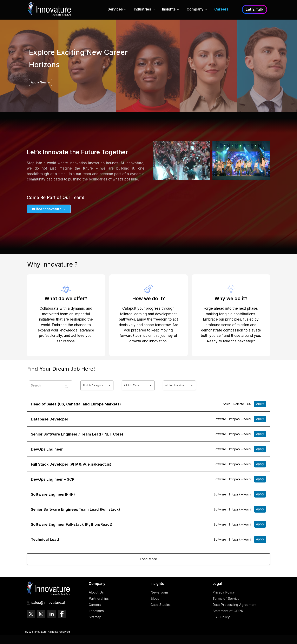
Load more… (148, 564)
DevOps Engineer (47, 451)
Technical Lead (45, 544)
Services (117, 10)
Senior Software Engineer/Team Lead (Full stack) (75, 513)
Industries (144, 10)
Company (197, 10)
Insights (171, 10)
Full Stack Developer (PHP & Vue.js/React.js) (71, 466)
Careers (221, 10)
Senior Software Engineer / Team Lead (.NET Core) (77, 435)
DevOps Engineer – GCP (53, 482)
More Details (260, 404)
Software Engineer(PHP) (53, 497)
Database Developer (50, 420)
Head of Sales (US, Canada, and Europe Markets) (76, 404)
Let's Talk (255, 10)
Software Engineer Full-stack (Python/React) (72, 528)
